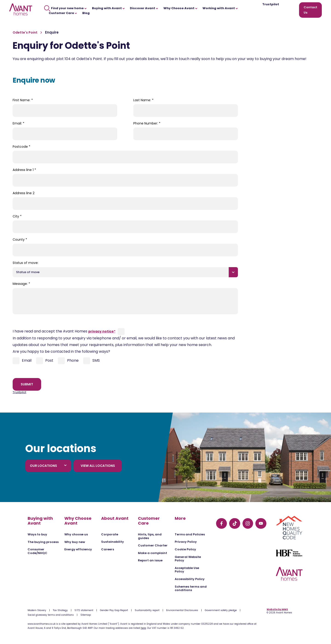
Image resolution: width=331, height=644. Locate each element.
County (20, 240)
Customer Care (63, 13)
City (17, 216)
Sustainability (113, 542)
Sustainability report (147, 610)
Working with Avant (220, 8)
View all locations (98, 466)
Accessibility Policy (190, 579)
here (143, 628)
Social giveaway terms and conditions (51, 615)
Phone (68, 361)
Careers (108, 549)
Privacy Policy (186, 542)
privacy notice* (102, 331)
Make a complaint (153, 553)
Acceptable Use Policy (187, 570)
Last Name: (143, 100)
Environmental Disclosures (182, 610)
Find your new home (65, 8)
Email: (19, 123)
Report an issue (150, 560)
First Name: (23, 100)
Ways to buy (37, 534)
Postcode (21, 147)
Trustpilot (271, 4)
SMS (91, 361)
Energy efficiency (78, 549)
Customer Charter (153, 545)
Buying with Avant (108, 8)
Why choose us (76, 534)
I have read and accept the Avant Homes (64, 331)
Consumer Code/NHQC (37, 551)
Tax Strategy (60, 610)
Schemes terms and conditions (191, 588)
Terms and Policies (190, 534)
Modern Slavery (37, 610)
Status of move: (26, 263)
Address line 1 (24, 170)
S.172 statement (84, 610)
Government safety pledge (221, 610)
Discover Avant (144, 8)
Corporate (110, 534)
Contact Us (310, 10)
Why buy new (75, 542)
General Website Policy (188, 559)
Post (45, 361)
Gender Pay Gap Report (114, 610)
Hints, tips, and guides (150, 536)
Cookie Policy (185, 549)
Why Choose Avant (180, 8)
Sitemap (86, 615)
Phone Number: (147, 123)
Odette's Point (25, 32)
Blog (86, 13)
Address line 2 (24, 193)
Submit (27, 384)
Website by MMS (277, 609)
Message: (21, 284)
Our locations (48, 466)
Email (22, 361)
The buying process (43, 542)
